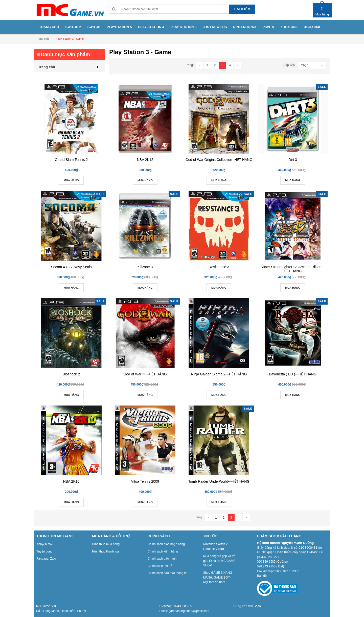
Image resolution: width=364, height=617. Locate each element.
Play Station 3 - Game (70, 39)
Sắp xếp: (289, 65)
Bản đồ (262, 576)
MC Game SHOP (48, 606)
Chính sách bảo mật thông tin (167, 573)
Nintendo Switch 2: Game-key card (216, 547)
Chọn (304, 65)
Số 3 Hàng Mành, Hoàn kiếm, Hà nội (61, 611)
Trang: (189, 65)
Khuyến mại (44, 544)
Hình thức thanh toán (106, 551)
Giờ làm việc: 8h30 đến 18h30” (278, 571)
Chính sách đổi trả (160, 566)
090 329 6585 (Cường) (272, 562)
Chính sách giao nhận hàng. (167, 544)
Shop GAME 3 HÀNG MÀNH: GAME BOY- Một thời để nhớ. (218, 577)
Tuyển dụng (44, 551)
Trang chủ (42, 39)
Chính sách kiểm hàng (163, 551)
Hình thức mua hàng (106, 544)
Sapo (257, 606)
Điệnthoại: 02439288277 (176, 606)
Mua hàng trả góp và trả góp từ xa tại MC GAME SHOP (219, 561)
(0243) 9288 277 (268, 557)
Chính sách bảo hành (162, 559)
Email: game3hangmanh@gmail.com (184, 611)
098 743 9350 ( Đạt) (271, 566)
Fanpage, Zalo (46, 559)
